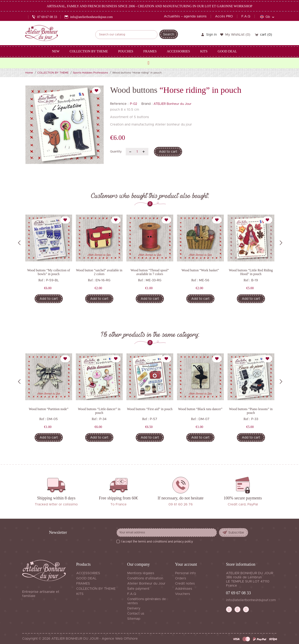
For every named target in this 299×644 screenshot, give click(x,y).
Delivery (134, 608)
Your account (186, 564)
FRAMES (83, 584)
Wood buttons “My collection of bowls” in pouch (49, 272)
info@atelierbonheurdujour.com (251, 600)
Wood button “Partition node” (49, 409)
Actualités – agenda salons (185, 16)
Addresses (184, 589)
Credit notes (185, 584)
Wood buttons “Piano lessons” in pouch (251, 411)
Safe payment (138, 589)
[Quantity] (137, 152)
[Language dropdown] (267, 17)
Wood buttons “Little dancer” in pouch (99, 411)
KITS (80, 594)
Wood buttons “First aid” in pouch (150, 409)
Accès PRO (224, 16)
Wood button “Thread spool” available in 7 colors (150, 272)
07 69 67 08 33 (238, 593)
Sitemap (134, 619)
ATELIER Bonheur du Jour (172, 104)
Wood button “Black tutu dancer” (200, 409)
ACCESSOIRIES (88, 573)
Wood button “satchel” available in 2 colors (99, 272)
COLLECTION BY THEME (96, 589)
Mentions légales (141, 573)
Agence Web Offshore (120, 639)
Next (281, 243)
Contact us (136, 614)
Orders (181, 578)
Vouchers (183, 594)
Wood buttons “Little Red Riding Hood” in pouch (251, 272)
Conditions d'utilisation (145, 578)
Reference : (119, 104)
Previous (19, 243)
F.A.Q (246, 16)
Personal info (185, 573)
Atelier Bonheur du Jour (146, 584)
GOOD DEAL (86, 578)
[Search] (126, 35)
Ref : (42, 280)
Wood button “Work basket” (200, 270)
